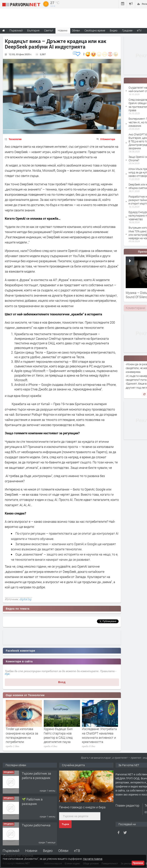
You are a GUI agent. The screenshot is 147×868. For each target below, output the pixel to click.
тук (7, 674)
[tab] (135, 308)
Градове (127, 30)
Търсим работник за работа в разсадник (36, 775)
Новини (63, 30)
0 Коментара (108, 139)
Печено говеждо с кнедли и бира (82, 807)
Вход (62, 682)
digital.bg (25, 599)
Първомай (11, 851)
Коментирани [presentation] (135, 308)
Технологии (15, 139)
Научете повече (93, 859)
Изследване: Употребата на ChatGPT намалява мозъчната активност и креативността (99, 735)
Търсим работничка (36, 825)
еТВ (77, 851)
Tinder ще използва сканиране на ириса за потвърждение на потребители (22, 735)
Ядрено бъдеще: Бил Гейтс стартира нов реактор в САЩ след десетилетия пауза (58, 735)
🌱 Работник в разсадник (32, 801)
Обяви (63, 851)
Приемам (138, 863)
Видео (48, 851)
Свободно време (95, 30)
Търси (65, 824)
